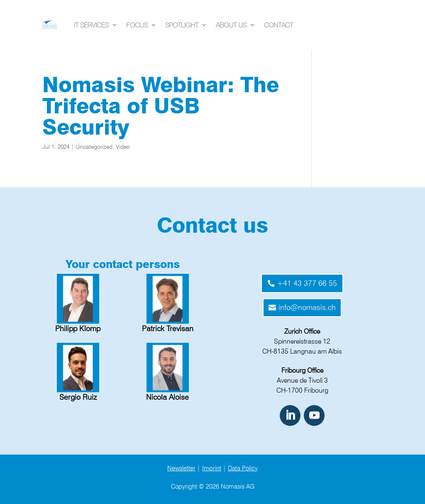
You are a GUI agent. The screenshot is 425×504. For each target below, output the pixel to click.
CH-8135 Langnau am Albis (302, 351)
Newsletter (181, 468)
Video (123, 147)
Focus (137, 25)
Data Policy (243, 468)
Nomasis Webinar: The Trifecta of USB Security (161, 106)
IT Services (91, 25)
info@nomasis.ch (307, 307)
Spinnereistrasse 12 (302, 341)
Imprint (212, 468)
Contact (278, 25)
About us (231, 25)
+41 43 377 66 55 (307, 283)
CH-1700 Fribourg (302, 390)
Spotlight (182, 25)
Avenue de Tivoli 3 (302, 380)
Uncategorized (94, 147)
